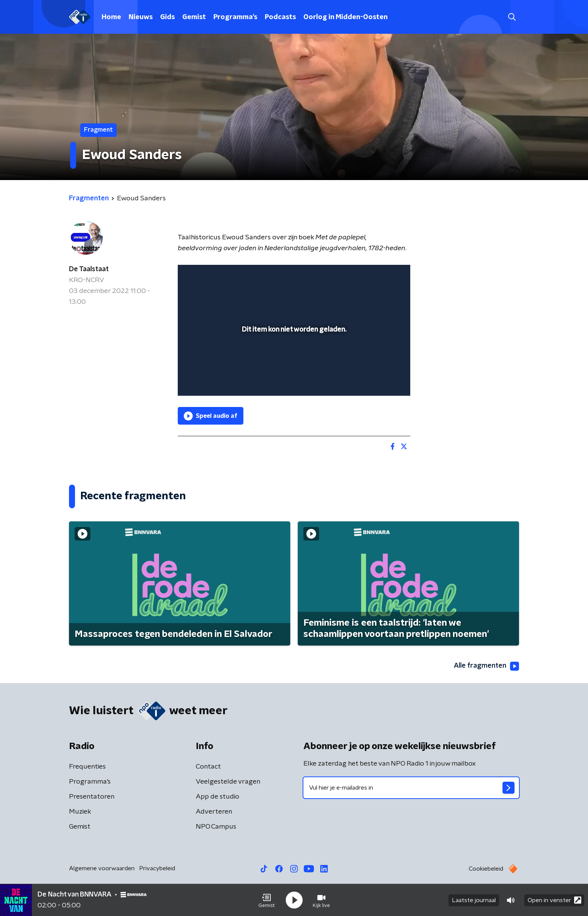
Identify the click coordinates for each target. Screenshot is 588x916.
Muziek (80, 812)
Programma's (235, 17)
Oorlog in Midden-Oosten (346, 17)
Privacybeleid (157, 868)
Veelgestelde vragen (228, 782)
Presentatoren (92, 797)
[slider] (293, 359)
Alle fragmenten (486, 666)
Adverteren (214, 812)
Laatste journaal (474, 900)
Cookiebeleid (486, 869)
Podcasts (280, 17)
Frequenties (87, 767)
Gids (167, 17)
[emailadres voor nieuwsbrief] (411, 788)
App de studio (217, 797)
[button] (267, 900)
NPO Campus (216, 827)
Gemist (194, 17)
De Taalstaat (89, 269)
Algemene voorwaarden (102, 868)
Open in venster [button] (554, 900)
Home (111, 17)
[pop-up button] (377, 379)
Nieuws (141, 17)
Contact (208, 767)
